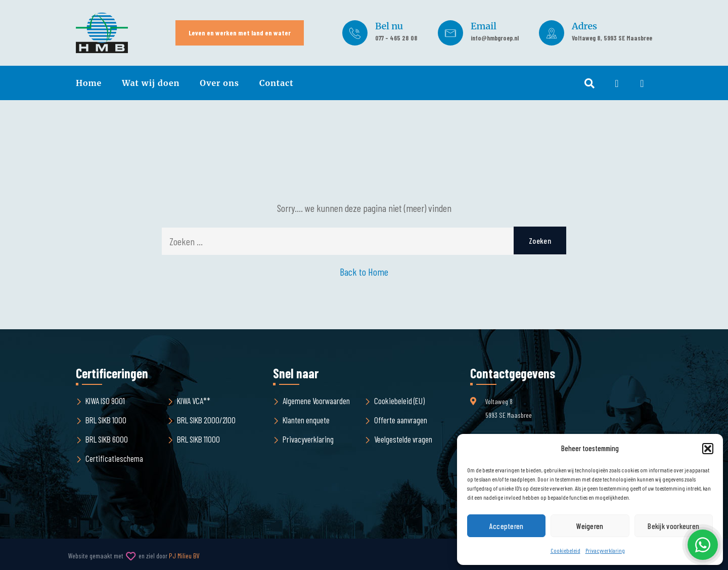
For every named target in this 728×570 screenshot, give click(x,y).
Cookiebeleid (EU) (399, 401)
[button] (708, 449)
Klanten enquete (306, 420)
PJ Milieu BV (184, 556)
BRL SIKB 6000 (107, 439)
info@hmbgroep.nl (495, 38)
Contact (277, 83)
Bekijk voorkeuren (673, 526)
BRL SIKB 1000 (106, 420)
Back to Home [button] (364, 272)
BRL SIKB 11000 (198, 439)
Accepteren (507, 526)
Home (89, 83)
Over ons (219, 83)
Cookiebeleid (565, 550)
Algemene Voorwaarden (316, 401)
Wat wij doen (151, 83)
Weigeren (590, 526)
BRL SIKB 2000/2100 (206, 420)
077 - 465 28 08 (396, 38)
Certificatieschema (114, 458)
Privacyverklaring (605, 550)
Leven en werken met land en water (240, 33)
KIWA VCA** (194, 401)
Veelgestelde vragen (403, 439)
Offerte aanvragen (401, 420)
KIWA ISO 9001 (105, 401)
